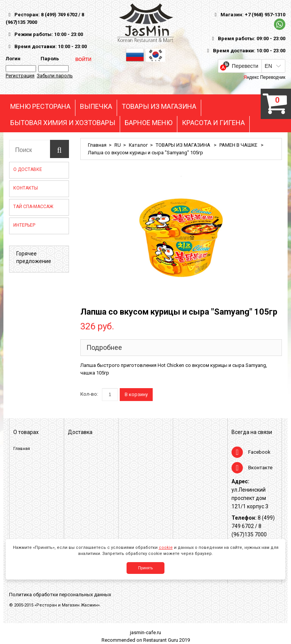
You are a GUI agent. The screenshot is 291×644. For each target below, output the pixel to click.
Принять (145, 568)
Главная (97, 145)
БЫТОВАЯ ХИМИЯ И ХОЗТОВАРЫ (63, 123)
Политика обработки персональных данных (60, 595)
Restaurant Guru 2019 (167, 640)
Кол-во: (89, 394)
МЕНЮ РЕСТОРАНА (40, 107)
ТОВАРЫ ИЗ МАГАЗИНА (159, 107)
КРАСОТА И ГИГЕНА (213, 123)
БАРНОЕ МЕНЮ (149, 123)
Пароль (49, 59)
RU (118, 145)
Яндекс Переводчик (264, 77)
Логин (13, 59)
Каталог (138, 145)
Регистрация (20, 76)
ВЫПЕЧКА (96, 107)
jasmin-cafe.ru (145, 632)
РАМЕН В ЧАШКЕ (239, 145)
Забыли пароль (55, 76)
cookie (166, 548)
